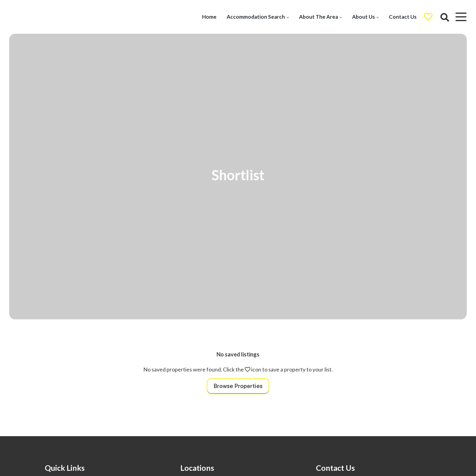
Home (209, 17)
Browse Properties (238, 386)
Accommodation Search (255, 17)
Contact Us (402, 17)
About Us (363, 17)
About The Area (318, 17)
